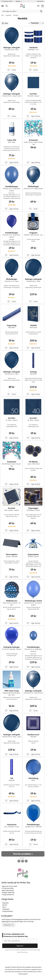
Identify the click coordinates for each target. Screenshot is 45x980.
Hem (2, 15)
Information (40, 1)
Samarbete (6, 909)
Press (4, 907)
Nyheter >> (19, 1)
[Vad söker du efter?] (22, 11)
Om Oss (5, 905)
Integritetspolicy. (22, 952)
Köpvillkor (6, 903)
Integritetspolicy (8, 911)
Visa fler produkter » (23, 854)
